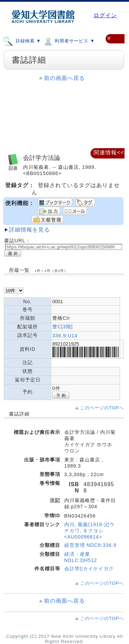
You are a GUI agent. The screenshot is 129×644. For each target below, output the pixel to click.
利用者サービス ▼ (69, 41)
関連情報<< (109, 152)
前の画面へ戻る (64, 78)
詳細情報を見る (29, 230)
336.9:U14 (65, 336)
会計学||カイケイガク (89, 569)
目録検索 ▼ (22, 41)
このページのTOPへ (102, 408)
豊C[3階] (63, 327)
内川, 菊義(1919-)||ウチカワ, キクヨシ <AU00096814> (89, 531)
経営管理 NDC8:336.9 (90, 545)
